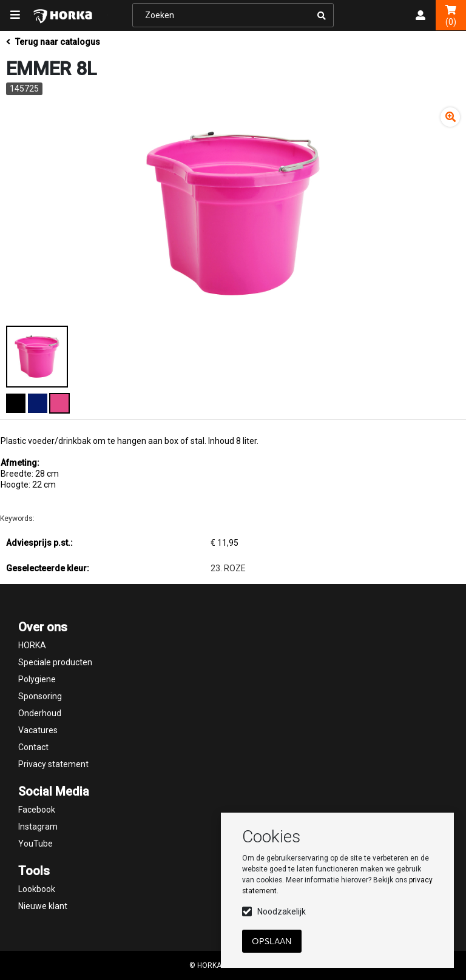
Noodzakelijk (282, 911)
